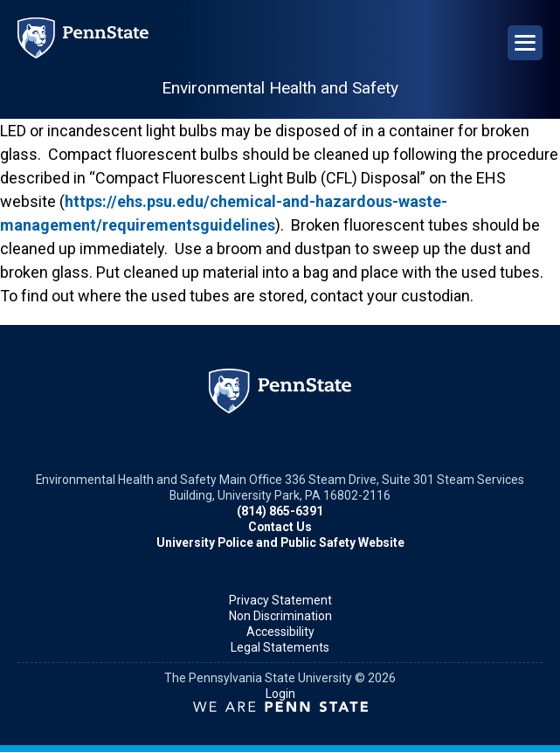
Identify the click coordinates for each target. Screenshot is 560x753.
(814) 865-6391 (280, 511)
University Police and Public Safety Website (280, 542)
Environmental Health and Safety (280, 88)
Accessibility (280, 632)
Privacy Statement (280, 600)
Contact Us (280, 527)
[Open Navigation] (525, 43)
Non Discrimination (280, 616)
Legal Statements (280, 647)
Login (280, 694)
